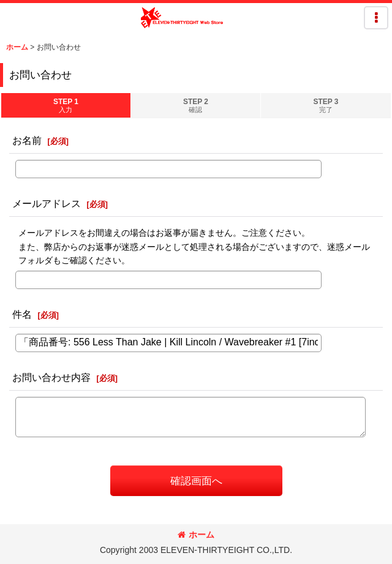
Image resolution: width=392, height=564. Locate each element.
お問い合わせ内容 (51, 377)
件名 (22, 314)
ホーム (196, 535)
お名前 (27, 140)
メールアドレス (47, 203)
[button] (376, 18)
